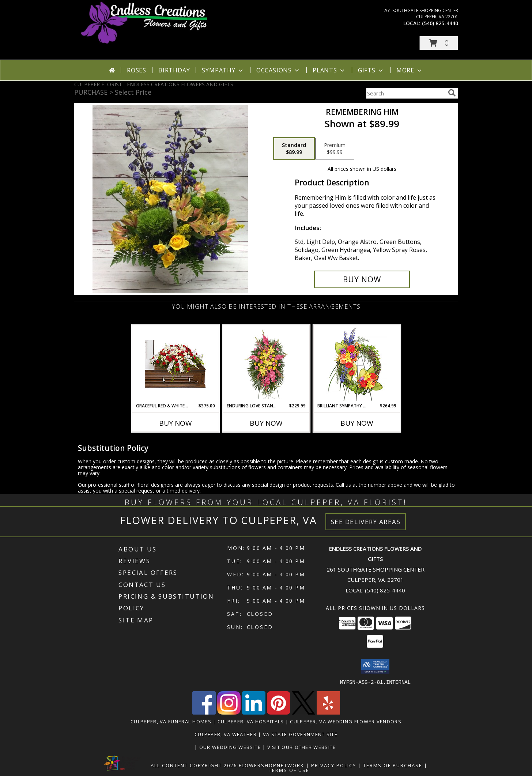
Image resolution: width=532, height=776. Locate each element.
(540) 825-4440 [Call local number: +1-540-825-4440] (440, 23)
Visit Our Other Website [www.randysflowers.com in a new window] (302, 747)
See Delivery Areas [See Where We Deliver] (366, 522)
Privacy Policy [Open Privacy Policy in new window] (334, 765)
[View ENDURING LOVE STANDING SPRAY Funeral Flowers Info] (266, 364)
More (410, 70)
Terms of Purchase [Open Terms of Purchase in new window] (393, 765)
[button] (439, 43)
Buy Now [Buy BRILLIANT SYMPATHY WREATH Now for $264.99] (357, 423)
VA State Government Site (300, 734)
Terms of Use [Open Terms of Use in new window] (289, 770)
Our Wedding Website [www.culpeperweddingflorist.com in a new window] (231, 747)
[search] (452, 93)
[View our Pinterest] (279, 712)
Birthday (174, 70)
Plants (329, 70)
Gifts (371, 70)
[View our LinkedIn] (254, 712)
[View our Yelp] (328, 712)
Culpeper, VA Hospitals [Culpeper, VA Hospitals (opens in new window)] (251, 721)
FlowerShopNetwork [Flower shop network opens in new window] (271, 765)
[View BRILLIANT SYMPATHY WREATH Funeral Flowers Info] (357, 364)
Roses (137, 70)
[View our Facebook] (204, 712)
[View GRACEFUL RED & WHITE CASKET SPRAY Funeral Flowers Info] (175, 364)
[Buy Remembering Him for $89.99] (362, 279)
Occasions (278, 70)
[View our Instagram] (229, 712)
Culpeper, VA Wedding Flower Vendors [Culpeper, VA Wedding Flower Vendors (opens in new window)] (346, 721)
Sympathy (223, 70)
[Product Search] (405, 93)
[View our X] (303, 712)
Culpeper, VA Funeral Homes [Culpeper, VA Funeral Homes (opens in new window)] (171, 721)
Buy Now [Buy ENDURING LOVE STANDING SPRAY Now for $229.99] (266, 423)
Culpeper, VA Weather (226, 734)
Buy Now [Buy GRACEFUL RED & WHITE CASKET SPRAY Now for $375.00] (176, 423)
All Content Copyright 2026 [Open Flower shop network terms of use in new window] (194, 765)
